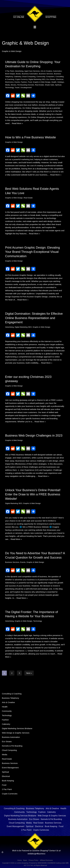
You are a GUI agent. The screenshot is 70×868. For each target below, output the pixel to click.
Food (30, 82)
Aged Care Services (32, 71)
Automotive (57, 71)
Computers (50, 77)
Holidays (61, 82)
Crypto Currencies (10, 794)
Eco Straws (51, 79)
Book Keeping (8, 781)
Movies (14, 85)
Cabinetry (17, 77)
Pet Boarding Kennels (26, 85)
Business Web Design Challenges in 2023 (34, 435)
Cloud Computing (29, 77)
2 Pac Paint (10, 71)
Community (41, 77)
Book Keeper (10, 74)
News (25, 860)
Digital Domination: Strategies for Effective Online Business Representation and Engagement (34, 318)
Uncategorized (26, 88)
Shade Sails (49, 85)
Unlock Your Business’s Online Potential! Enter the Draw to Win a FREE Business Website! (33, 494)
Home (20, 860)
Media (7, 85)
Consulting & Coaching (12, 694)
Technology (9, 88)
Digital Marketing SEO (37, 79)
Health (54, 82)
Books (18, 74)
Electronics (9, 82)
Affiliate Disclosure (46, 860)
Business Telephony (10, 698)
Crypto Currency (21, 79)
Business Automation (30, 74)
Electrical (60, 79)
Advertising (19, 71)
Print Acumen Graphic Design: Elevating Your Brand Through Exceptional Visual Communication (32, 252)
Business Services (46, 74)
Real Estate (39, 85)
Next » (29, 673)
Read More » (17, 123)
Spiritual (58, 85)
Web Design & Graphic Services (16, 733)
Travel (17, 88)
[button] (35, 27)
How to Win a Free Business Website (31, 137)
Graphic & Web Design (42, 82)
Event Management (10, 768)
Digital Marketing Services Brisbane (17, 728)
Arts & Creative (46, 71)
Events (17, 82)
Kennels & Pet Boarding (12, 746)
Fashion (24, 82)
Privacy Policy (33, 860)
